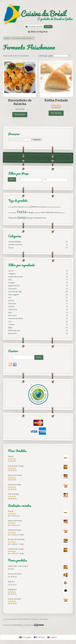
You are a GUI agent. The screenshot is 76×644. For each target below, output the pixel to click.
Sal (9, 298)
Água (10, 327)
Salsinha (12, 303)
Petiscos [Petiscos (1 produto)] (62, 213)
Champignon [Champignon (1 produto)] (12, 213)
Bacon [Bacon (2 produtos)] (21, 207)
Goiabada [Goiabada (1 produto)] (37, 213)
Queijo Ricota (14, 286)
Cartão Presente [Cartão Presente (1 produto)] (52, 207)
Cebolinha (12, 310)
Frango (11, 283)
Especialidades (14, 242)
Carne (11, 271)
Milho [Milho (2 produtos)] (43, 213)
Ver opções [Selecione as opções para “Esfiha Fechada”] (56, 113)
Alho (10, 312)
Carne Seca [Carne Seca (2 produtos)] (42, 207)
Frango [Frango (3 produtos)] (30, 212)
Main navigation (39, 32)
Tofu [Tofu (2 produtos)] (44, 218)
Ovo (10, 321)
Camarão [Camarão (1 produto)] (27, 207)
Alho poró (12, 315)
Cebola (11, 306)
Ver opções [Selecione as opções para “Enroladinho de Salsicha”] (20, 115)
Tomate (11, 324)
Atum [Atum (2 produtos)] (16, 207)
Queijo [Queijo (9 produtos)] (22, 217)
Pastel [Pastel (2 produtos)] (56, 213)
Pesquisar (37, 140)
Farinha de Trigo (15, 292)
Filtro (12, 179)
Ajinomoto (13, 333)
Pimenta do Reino (16, 319)
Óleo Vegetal (13, 295)
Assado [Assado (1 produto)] (10, 207)
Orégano (12, 274)
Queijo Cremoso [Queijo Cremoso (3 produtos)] (34, 218)
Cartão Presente (15, 245)
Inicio (7, 38)
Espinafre (12, 289)
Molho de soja (14, 330)
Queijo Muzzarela (15, 277)
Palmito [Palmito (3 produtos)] (49, 212)
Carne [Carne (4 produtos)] (33, 207)
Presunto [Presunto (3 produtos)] (13, 218)
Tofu (10, 280)
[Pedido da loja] (54, 56)
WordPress (18, 625)
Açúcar (11, 301)
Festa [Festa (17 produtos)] (22, 212)
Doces (11, 248)
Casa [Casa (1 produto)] (59, 207)
